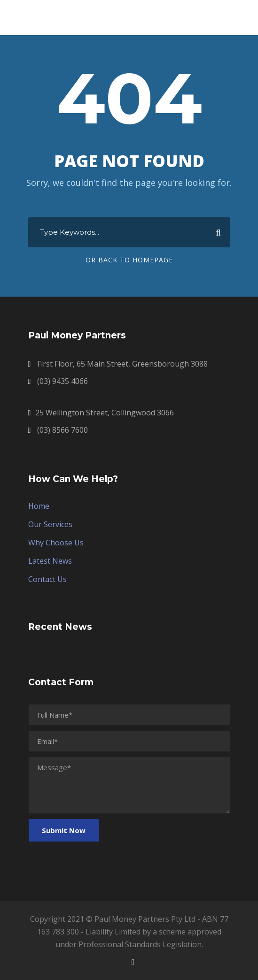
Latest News (50, 561)
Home (39, 506)
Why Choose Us (56, 543)
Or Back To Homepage (129, 260)
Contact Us (47, 579)
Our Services (50, 524)
